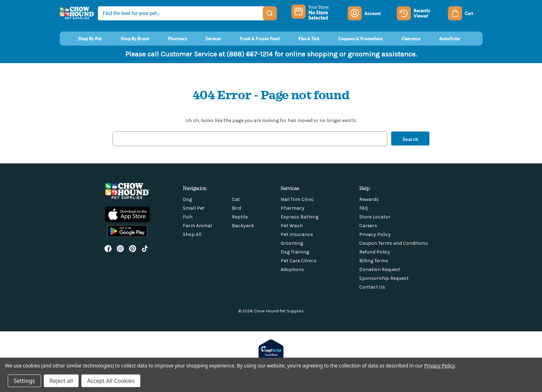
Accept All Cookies (111, 381)
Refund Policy (375, 252)
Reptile (240, 217)
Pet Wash (292, 226)
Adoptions (292, 269)
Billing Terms (374, 261)
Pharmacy (293, 208)
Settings (24, 381)
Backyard (243, 226)
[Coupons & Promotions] (354, 39)
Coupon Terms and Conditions (394, 243)
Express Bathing (300, 217)
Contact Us (372, 287)
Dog (187, 199)
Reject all (61, 381)
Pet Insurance (297, 234)
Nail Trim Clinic (297, 199)
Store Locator (375, 217)
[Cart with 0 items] (465, 13)
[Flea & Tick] (302, 39)
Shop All (192, 234)
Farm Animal (197, 226)
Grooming (292, 243)
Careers (368, 226)
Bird (236, 208)
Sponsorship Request (384, 278)
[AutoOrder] (443, 39)
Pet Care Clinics (299, 261)
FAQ (364, 208)
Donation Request (380, 269)
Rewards (369, 199)
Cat (236, 199)
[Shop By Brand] (128, 39)
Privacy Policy (375, 234)
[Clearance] (404, 39)
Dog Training (295, 252)
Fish (188, 217)
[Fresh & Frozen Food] (253, 39)
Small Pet (194, 208)
